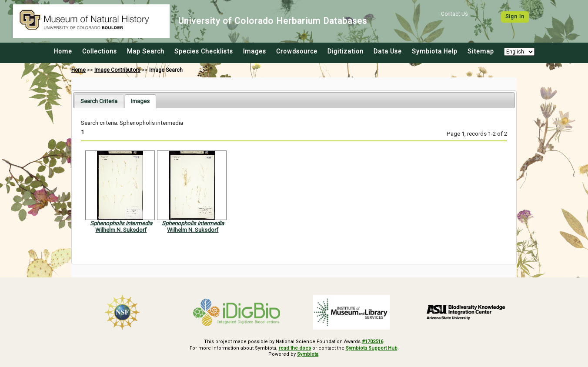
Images (255, 51)
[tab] (99, 101)
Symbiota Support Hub (372, 348)
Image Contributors (117, 70)
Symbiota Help (435, 51)
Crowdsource (297, 51)
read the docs (295, 348)
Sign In (515, 17)
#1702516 (373, 342)
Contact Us (454, 14)
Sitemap (481, 51)
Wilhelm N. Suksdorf (121, 230)
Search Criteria (99, 101)
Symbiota (308, 354)
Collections (100, 51)
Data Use (388, 51)
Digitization (346, 51)
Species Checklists (204, 51)
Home (63, 51)
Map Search (146, 51)
